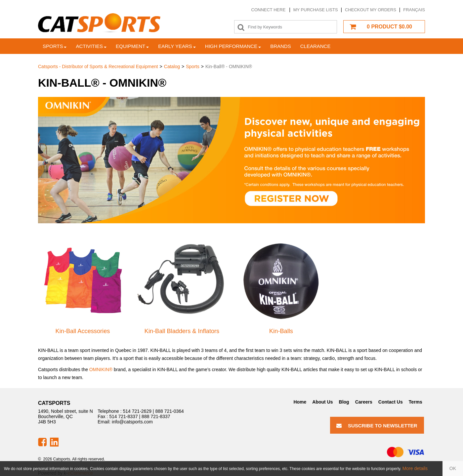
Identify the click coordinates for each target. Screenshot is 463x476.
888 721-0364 (169, 411)
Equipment (132, 46)
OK (453, 468)
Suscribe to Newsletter (377, 426)
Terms (416, 402)
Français (414, 10)
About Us (322, 402)
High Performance (233, 46)
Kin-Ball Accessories (83, 331)
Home (300, 402)
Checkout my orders (371, 10)
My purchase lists (316, 10)
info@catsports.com (132, 422)
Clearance (316, 46)
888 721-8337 (156, 416)
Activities (91, 46)
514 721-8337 (123, 416)
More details (415, 468)
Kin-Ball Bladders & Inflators (182, 331)
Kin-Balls (281, 331)
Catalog (172, 66)
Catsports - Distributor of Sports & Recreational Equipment (98, 66)
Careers (364, 402)
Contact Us (391, 402)
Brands (281, 46)
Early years (177, 46)
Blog (344, 402)
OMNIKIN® (101, 369)
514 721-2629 (137, 411)
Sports (55, 46)
